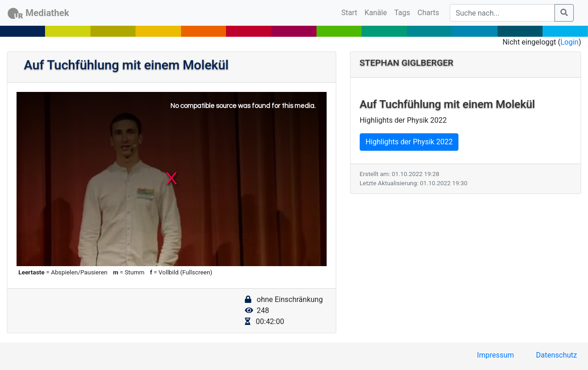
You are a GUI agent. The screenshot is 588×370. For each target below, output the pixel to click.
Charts (428, 13)
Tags (402, 13)
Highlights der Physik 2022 (409, 142)
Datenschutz (557, 355)
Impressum (495, 355)
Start (351, 12)
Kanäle (376, 13)
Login (569, 42)
